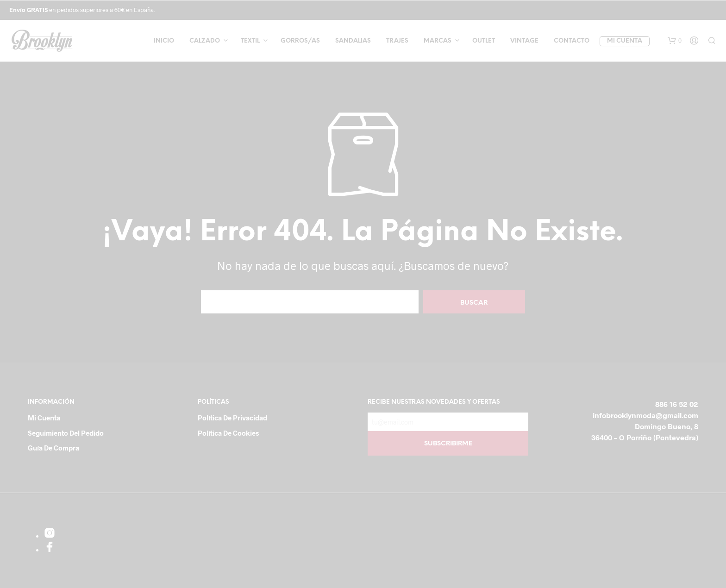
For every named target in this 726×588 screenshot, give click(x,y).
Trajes (397, 41)
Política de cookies (228, 433)
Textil (250, 41)
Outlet (484, 41)
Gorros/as (300, 41)
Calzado (205, 41)
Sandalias (353, 41)
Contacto (572, 41)
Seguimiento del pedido (66, 433)
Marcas (438, 41)
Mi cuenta (625, 41)
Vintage (524, 41)
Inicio (164, 41)
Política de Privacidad (232, 418)
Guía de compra (53, 448)
